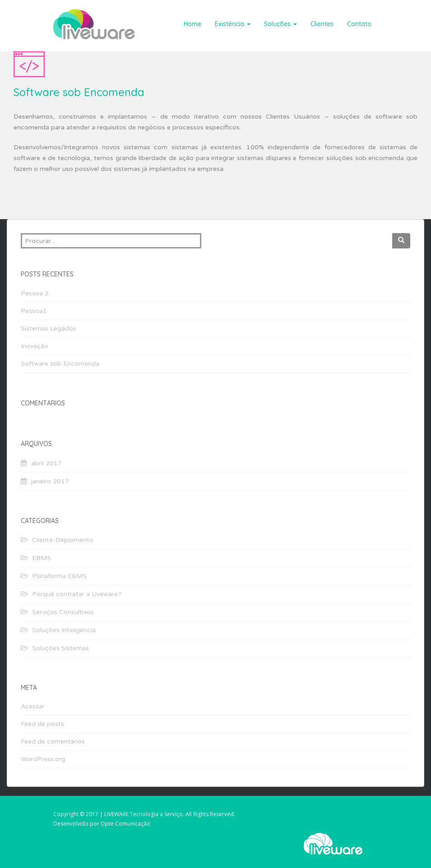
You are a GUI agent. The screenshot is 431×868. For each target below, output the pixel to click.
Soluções (280, 24)
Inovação (35, 346)
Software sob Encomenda (60, 364)
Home (192, 24)
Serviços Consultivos (63, 612)
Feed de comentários (53, 742)
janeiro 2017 (50, 481)
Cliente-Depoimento (63, 540)
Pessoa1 (34, 311)
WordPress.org (43, 759)
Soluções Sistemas (60, 648)
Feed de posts (42, 724)
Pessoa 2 (35, 293)
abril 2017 (46, 463)
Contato (359, 24)
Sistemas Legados (49, 328)
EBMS (42, 558)
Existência (233, 24)
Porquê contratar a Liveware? (77, 594)
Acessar (33, 706)
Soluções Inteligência (64, 630)
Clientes (322, 24)
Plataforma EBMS (59, 576)
